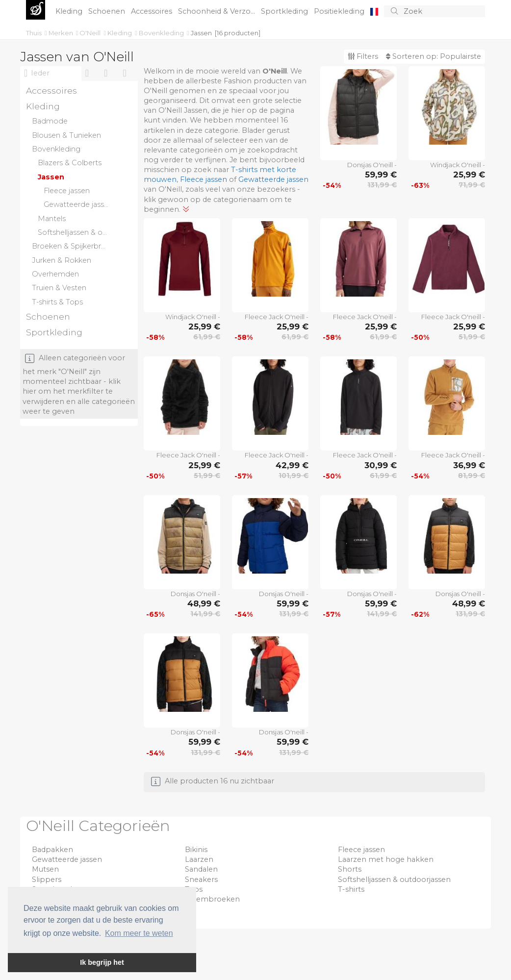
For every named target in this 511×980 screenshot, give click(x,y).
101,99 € (294, 476)
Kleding (70, 11)
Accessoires (153, 11)
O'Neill (91, 33)
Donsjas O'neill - (372, 165)
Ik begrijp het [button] (102, 962)
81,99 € (472, 476)
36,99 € (469, 465)
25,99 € (469, 175)
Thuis (35, 33)
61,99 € (207, 337)
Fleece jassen (204, 179)
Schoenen (108, 11)
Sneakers (201, 879)
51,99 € (472, 337)
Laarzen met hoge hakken (386, 859)
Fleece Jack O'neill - (277, 317)
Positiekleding (340, 11)
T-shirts (351, 889)
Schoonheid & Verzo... (217, 11)
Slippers (47, 879)
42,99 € (292, 465)
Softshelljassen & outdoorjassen (394, 879)
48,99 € (204, 603)
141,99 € (205, 614)
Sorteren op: (434, 56)
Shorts (350, 869)
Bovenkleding (162, 33)
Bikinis (196, 850)
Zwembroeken (212, 899)
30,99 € (381, 465)
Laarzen (199, 859)
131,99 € (382, 185)
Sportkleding (285, 11)
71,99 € (472, 185)
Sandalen (201, 869)
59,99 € (381, 175)
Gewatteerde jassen (273, 179)
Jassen (201, 33)
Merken (62, 33)
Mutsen (45, 869)
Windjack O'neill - (458, 165)
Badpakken (52, 850)
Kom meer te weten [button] (139, 933)
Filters (363, 56)
